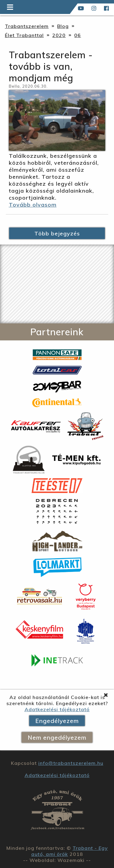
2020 (59, 35)
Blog (63, 26)
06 (78, 35)
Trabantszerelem (27, 26)
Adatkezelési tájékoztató (57, 709)
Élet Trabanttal (24, 35)
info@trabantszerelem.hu (71, 763)
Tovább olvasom (33, 205)
